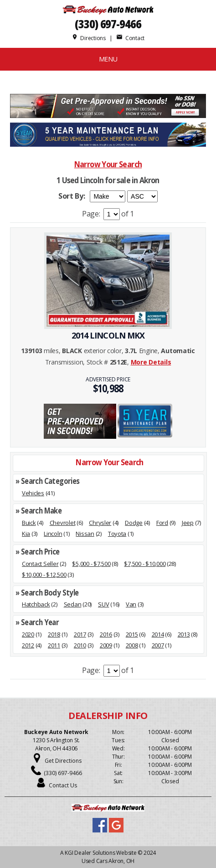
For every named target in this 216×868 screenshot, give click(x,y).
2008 (132, 645)
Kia (26, 534)
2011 (54, 645)
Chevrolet (63, 523)
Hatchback (36, 604)
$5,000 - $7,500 (91, 564)
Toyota (117, 534)
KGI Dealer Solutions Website (100, 853)
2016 (106, 634)
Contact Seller (40, 564)
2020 (28, 634)
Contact (130, 38)
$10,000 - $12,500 (44, 575)
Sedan (73, 604)
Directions (89, 38)
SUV (103, 604)
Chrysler (100, 523)
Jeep (188, 523)
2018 (54, 634)
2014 (158, 634)
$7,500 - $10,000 (145, 564)
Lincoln (53, 534)
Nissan (85, 534)
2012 (28, 645)
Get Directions (63, 761)
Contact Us (63, 785)
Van (131, 604)
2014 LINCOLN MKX (108, 335)
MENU (108, 59)
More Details (151, 362)
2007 (158, 645)
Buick (29, 523)
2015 (132, 634)
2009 (106, 645)
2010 (80, 645)
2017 (80, 634)
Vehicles (33, 493)
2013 (184, 634)
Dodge (134, 523)
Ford (162, 523)
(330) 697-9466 (108, 24)
